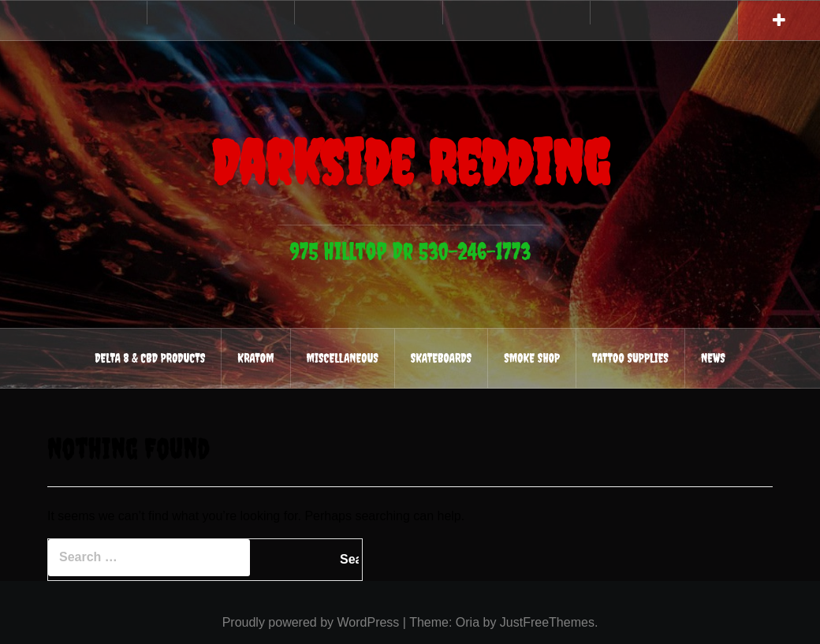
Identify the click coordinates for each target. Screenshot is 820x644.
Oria (468, 622)
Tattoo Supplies (630, 358)
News (713, 358)
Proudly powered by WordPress (311, 622)
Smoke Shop (532, 358)
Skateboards (441, 358)
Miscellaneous (343, 358)
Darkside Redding (410, 158)
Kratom (255, 358)
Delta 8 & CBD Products (150, 358)
